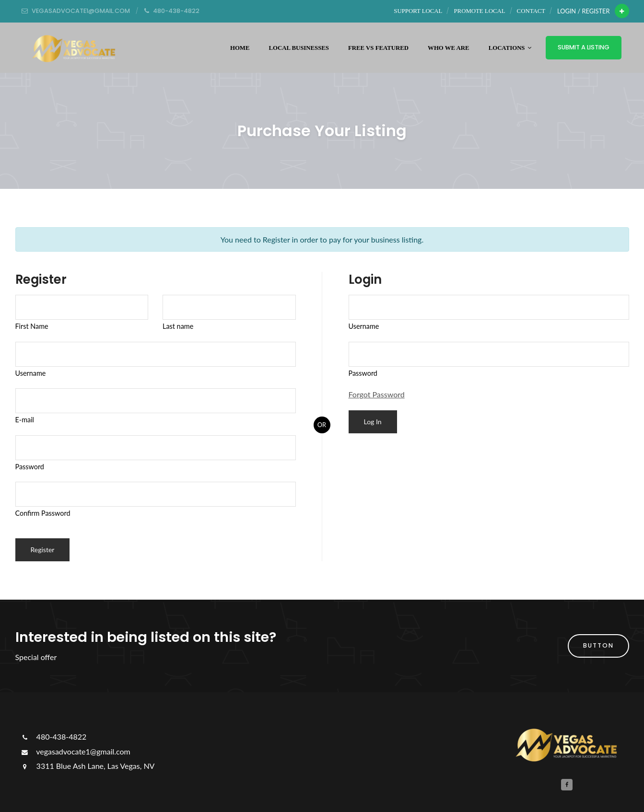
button (598, 645)
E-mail (25, 420)
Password (30, 467)
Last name (178, 326)
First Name (32, 326)
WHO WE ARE (449, 48)
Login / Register (583, 11)
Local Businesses (299, 48)
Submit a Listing (584, 47)
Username (31, 373)
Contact (531, 11)
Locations (510, 48)
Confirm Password (43, 513)
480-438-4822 (53, 737)
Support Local (418, 11)
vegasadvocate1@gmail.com (75, 751)
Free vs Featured (378, 48)
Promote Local (480, 11)
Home (240, 48)
